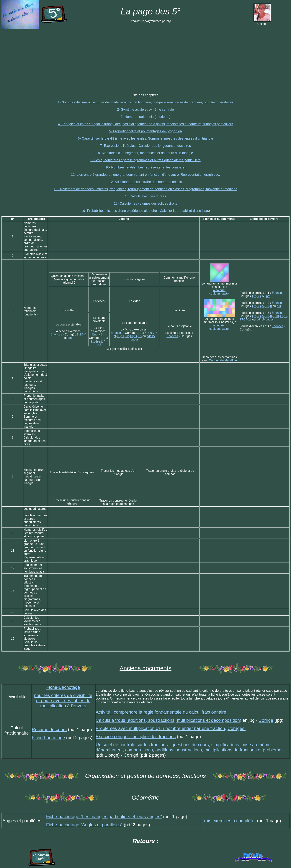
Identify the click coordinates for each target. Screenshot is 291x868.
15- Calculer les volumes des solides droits (145, 204)
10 (119, 336)
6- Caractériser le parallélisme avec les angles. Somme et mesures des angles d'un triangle (146, 138)
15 (140, 336)
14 (136, 336)
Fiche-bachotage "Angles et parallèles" (84, 825)
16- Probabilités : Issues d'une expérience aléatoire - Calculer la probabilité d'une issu (145, 211)
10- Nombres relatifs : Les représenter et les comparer (145, 167)
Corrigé (266, 720)
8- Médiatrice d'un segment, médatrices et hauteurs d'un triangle (145, 153)
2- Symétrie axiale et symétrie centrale (145, 110)
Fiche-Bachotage (63, 687)
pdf (71, 338)
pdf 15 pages (265, 319)
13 (131, 336)
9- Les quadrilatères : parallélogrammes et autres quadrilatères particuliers (145, 160)
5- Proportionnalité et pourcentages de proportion (145, 131)
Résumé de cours (49, 729)
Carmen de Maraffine (223, 360)
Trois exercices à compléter (229, 821)
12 (127, 336)
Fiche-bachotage (48, 738)
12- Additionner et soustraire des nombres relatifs (145, 182)
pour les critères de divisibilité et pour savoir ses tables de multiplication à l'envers (63, 701)
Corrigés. (237, 728)
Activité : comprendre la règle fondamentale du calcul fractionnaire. (162, 712)
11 (123, 336)
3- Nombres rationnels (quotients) (145, 117)
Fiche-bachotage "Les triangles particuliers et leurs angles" (104, 817)
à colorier (219, 290)
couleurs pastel (219, 294)
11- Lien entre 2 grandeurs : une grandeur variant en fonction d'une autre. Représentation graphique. (146, 175)
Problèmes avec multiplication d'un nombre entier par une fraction (160, 728)
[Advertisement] (145, 58)
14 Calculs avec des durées (145, 196)
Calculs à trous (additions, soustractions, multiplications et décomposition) (169, 720)
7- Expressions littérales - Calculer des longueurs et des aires (145, 146)
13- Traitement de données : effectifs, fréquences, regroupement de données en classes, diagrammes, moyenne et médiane (145, 189)
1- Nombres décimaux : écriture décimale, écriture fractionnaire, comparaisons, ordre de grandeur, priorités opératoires (145, 102)
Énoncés (56, 334)
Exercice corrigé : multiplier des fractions (136, 736)
